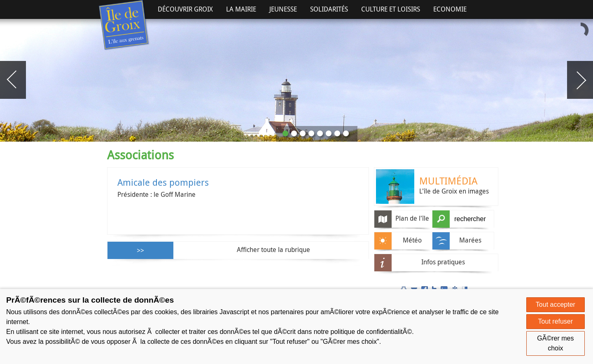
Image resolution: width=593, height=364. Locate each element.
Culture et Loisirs (391, 9)
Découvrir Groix (185, 9)
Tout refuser (556, 321)
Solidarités (329, 9)
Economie (450, 9)
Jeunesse (283, 9)
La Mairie (241, 9)
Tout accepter (556, 304)
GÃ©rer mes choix (555, 343)
